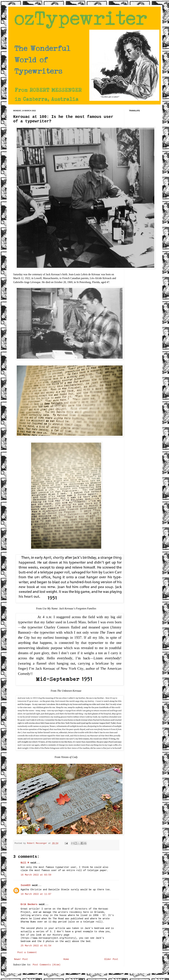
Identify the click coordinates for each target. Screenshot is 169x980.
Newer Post (21, 959)
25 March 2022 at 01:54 (36, 946)
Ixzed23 (26, 885)
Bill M (25, 863)
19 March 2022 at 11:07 (36, 894)
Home (66, 959)
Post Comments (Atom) (47, 965)
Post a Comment (27, 952)
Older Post (111, 959)
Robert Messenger (38, 843)
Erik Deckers (29, 904)
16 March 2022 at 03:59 (36, 875)
